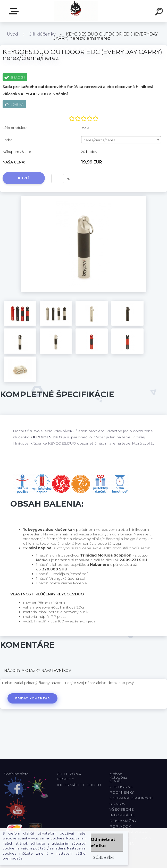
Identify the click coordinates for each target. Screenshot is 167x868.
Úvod (12, 34)
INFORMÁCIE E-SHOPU (79, 785)
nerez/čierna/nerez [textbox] (99, 140)
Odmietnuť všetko (103, 843)
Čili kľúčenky (42, 34)
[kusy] (58, 179)
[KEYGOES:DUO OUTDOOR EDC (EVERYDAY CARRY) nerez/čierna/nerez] (83, 197)
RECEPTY (66, 779)
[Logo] (76, 11)
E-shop (15, 11)
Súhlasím (104, 857)
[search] (160, 12)
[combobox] (121, 140)
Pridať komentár (33, 698)
